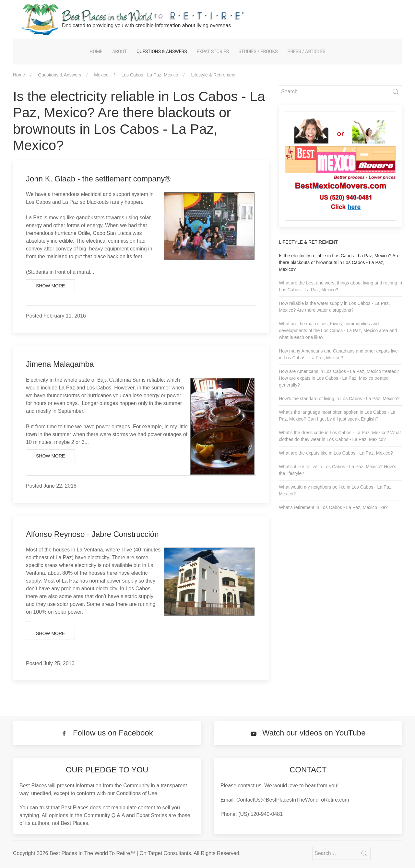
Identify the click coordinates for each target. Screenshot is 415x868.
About (119, 52)
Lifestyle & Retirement (213, 75)
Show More (50, 286)
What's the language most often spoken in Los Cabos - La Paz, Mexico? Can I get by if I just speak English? (337, 416)
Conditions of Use (137, 793)
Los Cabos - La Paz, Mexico (150, 75)
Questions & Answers (162, 52)
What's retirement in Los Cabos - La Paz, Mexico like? (333, 507)
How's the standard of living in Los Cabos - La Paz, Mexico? (339, 399)
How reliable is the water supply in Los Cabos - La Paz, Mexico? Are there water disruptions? (334, 307)
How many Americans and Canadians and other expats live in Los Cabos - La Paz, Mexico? (338, 354)
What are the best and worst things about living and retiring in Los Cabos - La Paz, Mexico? (340, 286)
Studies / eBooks (258, 52)
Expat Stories (213, 52)
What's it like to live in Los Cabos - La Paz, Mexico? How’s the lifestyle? (338, 470)
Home (96, 52)
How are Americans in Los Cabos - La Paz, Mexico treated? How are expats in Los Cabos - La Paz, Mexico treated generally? (339, 378)
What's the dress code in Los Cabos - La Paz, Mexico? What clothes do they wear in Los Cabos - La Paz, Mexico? (340, 436)
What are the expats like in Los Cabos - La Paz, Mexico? (336, 453)
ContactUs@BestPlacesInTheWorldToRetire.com (293, 800)
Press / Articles (307, 52)
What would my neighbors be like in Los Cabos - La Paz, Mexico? (336, 490)
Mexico (101, 75)
